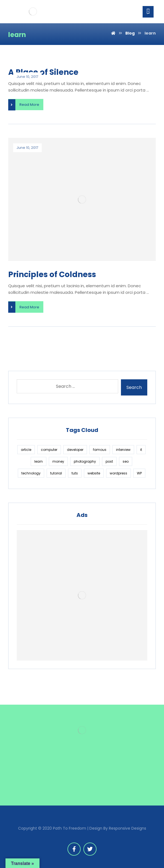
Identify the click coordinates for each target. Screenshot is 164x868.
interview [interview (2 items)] (123, 450)
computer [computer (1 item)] (49, 450)
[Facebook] (74, 849)
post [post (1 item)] (109, 461)
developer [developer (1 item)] (75, 450)
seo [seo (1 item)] (126, 461)
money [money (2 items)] (58, 461)
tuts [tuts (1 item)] (75, 473)
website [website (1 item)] (94, 473)
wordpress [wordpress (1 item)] (118, 473)
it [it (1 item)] (141, 450)
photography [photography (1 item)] (85, 461)
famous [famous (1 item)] (100, 450)
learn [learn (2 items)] (39, 461)
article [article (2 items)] (26, 450)
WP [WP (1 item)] (139, 473)
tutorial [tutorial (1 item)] (56, 473)
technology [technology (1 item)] (31, 473)
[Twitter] (90, 849)
